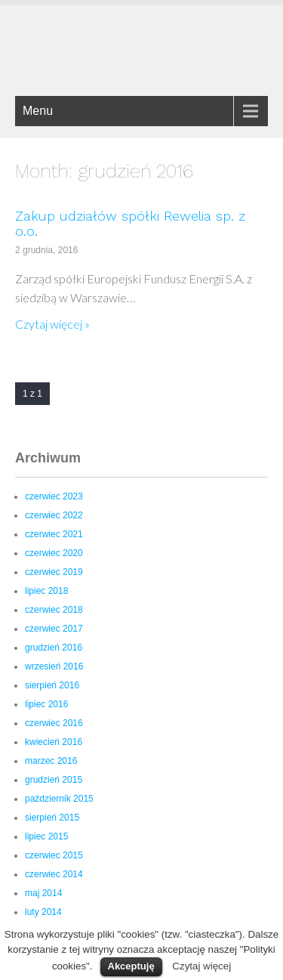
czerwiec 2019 (54, 572)
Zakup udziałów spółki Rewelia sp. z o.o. (130, 223)
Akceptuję (131, 966)
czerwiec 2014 (54, 874)
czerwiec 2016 (54, 723)
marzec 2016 (51, 761)
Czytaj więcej (201, 966)
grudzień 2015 (54, 780)
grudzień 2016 (54, 648)
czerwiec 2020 (54, 553)
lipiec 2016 (46, 704)
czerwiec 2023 (54, 496)
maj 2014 (43, 893)
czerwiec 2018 (54, 610)
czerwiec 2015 (54, 855)
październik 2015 (59, 799)
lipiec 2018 (46, 591)
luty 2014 (43, 912)
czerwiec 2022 (54, 515)
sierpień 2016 (52, 685)
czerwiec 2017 (54, 629)
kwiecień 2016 (54, 742)
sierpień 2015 (52, 818)
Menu (38, 111)
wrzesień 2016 (54, 666)
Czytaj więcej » (52, 324)
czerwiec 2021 (54, 534)
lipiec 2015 (46, 836)
